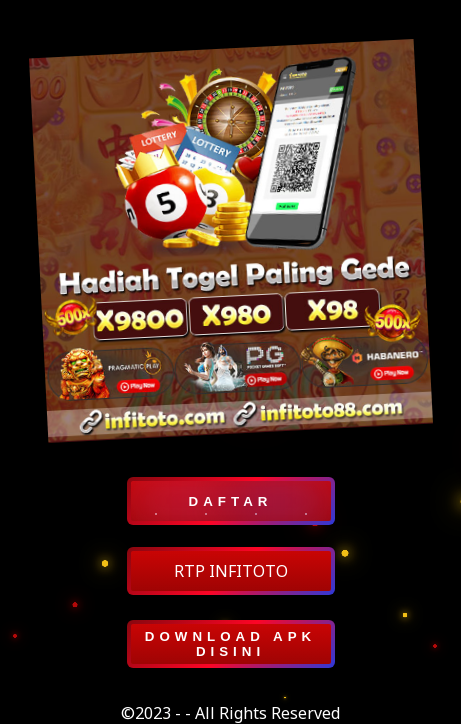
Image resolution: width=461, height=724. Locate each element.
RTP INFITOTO (231, 571)
